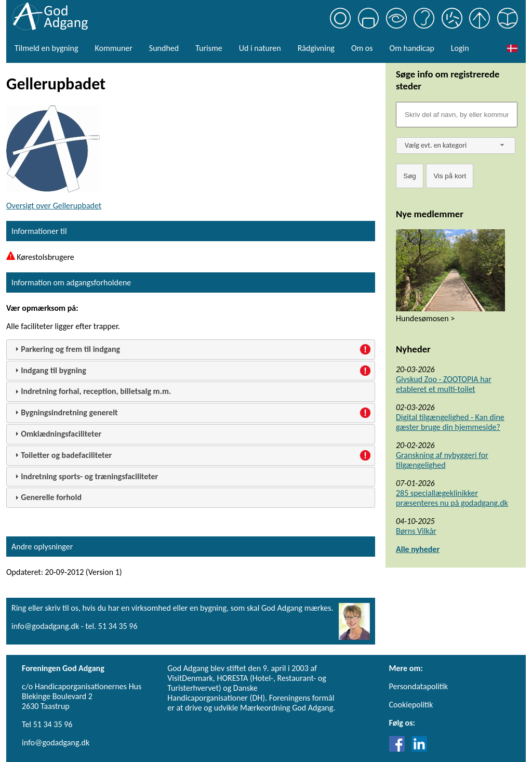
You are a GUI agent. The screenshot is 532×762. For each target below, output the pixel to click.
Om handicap (412, 48)
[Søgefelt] (457, 115)
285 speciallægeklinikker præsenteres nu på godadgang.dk (452, 498)
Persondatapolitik (418, 686)
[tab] (191, 350)
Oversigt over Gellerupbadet (54, 206)
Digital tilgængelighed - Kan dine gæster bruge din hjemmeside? (450, 422)
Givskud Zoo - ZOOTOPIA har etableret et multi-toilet (444, 384)
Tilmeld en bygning (46, 48)
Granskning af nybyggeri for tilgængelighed (442, 460)
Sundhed (164, 48)
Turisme (209, 48)
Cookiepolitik (411, 705)
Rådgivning (316, 48)
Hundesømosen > (425, 318)
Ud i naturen (260, 48)
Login (460, 48)
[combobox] (456, 146)
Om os (362, 48)
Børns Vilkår (416, 531)
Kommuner (113, 48)
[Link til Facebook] (400, 749)
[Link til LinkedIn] (419, 749)
